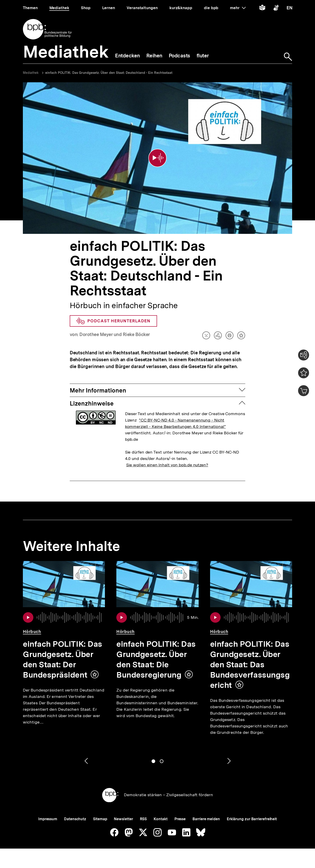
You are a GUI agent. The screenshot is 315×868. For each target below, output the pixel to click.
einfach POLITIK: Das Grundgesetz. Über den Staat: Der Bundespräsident (63, 659)
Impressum (48, 819)
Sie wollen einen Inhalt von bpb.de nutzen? (167, 465)
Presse (180, 819)
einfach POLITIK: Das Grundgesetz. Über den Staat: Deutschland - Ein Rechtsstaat (109, 73)
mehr (238, 8)
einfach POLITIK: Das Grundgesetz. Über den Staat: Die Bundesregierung (156, 659)
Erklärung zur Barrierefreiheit (252, 819)
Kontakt (160, 819)
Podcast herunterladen (113, 321)
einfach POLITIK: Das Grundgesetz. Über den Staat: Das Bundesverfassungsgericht (250, 665)
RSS (143, 819)
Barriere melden (206, 819)
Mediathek (31, 73)
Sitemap (100, 819)
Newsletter (123, 819)
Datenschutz (75, 819)
